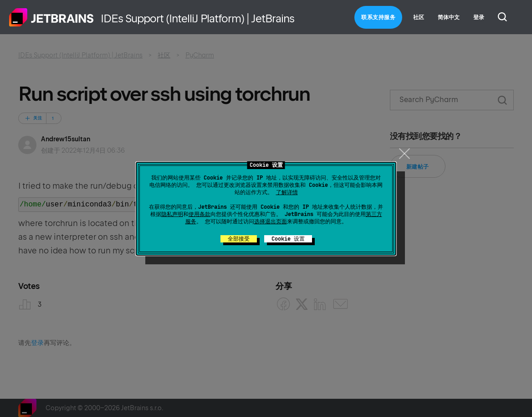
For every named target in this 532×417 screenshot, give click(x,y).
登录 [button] (479, 17)
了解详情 (287, 192)
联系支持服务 (378, 17)
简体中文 (449, 17)
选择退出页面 (271, 221)
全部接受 (239, 239)
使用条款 (199, 214)
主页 (51, 17)
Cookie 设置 (288, 239)
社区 (419, 17)
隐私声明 (172, 214)
